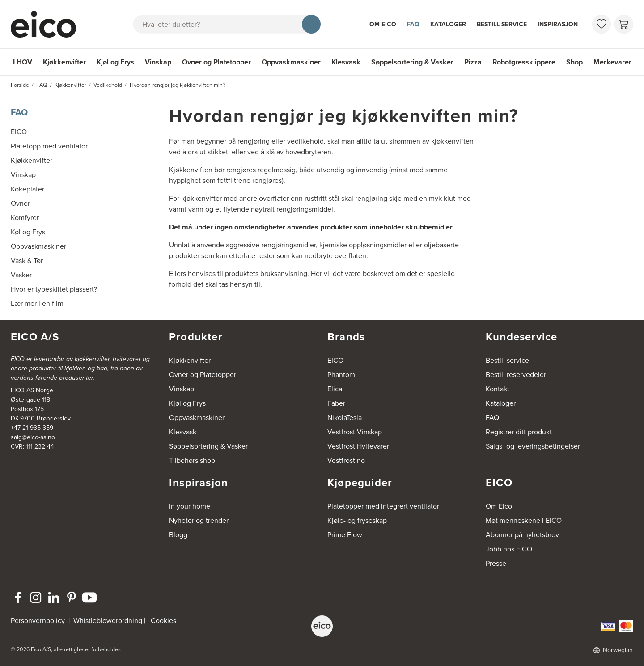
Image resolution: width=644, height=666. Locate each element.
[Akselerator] (47, 24)
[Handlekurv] (624, 24)
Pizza (473, 62)
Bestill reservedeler (516, 375)
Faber (336, 403)
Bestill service (502, 24)
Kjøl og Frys (115, 62)
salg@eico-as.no (33, 437)
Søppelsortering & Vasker (412, 62)
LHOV (23, 62)
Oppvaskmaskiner (291, 62)
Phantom (341, 375)
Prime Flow (345, 535)
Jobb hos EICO (509, 549)
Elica (335, 389)
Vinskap (158, 62)
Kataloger (448, 24)
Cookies (163, 621)
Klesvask (346, 62)
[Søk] (311, 24)
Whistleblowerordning (108, 621)
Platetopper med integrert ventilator (383, 506)
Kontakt (498, 389)
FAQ (413, 24)
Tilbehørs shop (192, 460)
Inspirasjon (558, 24)
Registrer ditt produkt (519, 432)
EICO (335, 360)
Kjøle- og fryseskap (357, 520)
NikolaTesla (345, 418)
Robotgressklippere (524, 62)
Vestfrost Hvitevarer (358, 446)
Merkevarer (612, 62)
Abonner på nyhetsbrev (522, 535)
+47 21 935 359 (32, 428)
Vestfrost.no (346, 460)
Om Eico (383, 24)
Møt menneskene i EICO (524, 520)
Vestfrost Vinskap (355, 432)
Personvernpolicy (39, 621)
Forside (20, 85)
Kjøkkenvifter (64, 62)
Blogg (178, 535)
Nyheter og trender (199, 520)
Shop (574, 62)
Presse (496, 563)
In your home (190, 506)
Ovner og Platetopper (216, 62)
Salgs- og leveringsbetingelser (533, 446)
